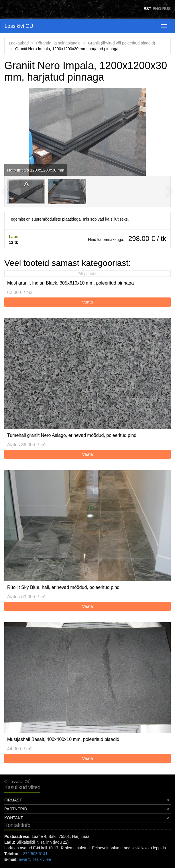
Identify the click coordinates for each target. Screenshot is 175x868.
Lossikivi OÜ (19, 26)
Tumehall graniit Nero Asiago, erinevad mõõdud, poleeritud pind (72, 435)
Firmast (13, 800)
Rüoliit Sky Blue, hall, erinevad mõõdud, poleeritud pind (63, 587)
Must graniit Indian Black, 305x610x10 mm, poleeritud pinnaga (70, 283)
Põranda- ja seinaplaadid (58, 43)
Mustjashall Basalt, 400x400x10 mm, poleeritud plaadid (63, 739)
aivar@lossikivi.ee (35, 859)
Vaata (87, 302)
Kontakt (14, 818)
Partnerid (16, 809)
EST (147, 9)
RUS (166, 9)
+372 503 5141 (34, 854)
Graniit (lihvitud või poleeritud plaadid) (121, 43)
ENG (157, 9)
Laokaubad (19, 43)
